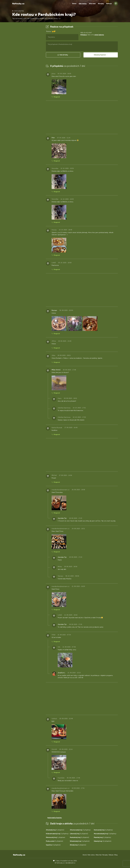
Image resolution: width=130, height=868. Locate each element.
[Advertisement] (27, 55)
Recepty (101, 4)
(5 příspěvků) (54, 841)
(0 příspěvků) (55, 830)
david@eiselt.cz (70, 863)
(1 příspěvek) (56, 837)
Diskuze (109, 4)
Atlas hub (92, 4)
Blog (116, 855)
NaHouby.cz (18, 4)
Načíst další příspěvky (55, 818)
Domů (74, 4)
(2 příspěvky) (103, 830)
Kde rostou (83, 4)
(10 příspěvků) (103, 841)
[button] (63, 55)
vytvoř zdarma (99, 35)
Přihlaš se (84, 35)
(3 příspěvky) (80, 830)
